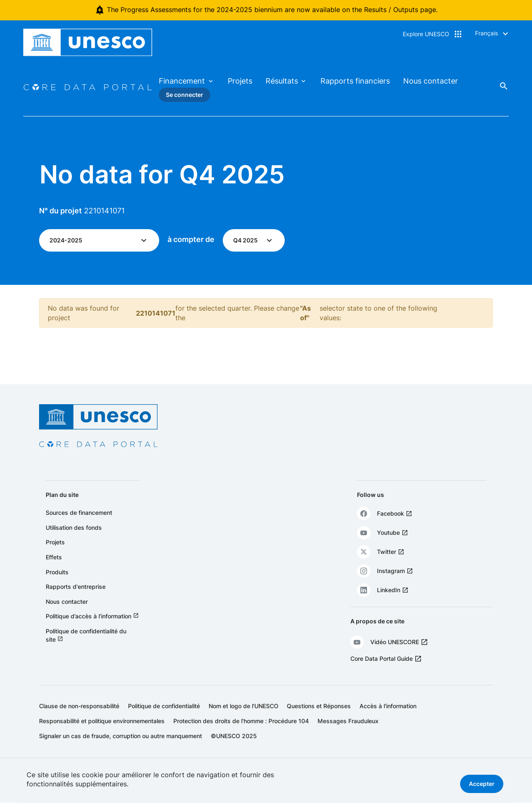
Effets (54, 557)
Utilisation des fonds (74, 528)
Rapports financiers (355, 81)
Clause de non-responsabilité (79, 706)
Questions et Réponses (319, 706)
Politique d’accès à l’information (89, 616)
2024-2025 (66, 240)
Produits (57, 572)
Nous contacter (431, 81)
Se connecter (185, 95)
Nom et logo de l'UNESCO (244, 706)
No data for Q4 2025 (162, 174)
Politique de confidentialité (164, 706)
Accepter (482, 784)
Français (486, 33)
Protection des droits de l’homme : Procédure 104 (241, 721)
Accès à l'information (388, 706)
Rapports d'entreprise (76, 587)
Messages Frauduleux (348, 721)
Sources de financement (79, 513)
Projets (240, 81)
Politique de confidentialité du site (86, 635)
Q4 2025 (245, 240)
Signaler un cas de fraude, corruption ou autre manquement (121, 736)
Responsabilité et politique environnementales (102, 721)
